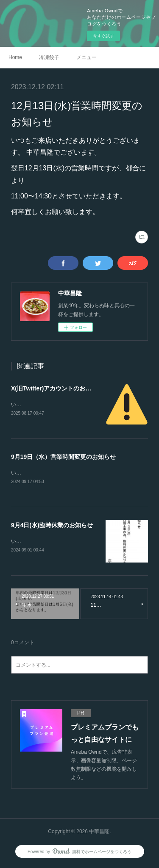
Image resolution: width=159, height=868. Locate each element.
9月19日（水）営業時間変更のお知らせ (63, 457)
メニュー (86, 57)
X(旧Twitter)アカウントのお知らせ (57, 388)
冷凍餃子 (49, 57)
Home (15, 57)
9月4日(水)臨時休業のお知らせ (52, 526)
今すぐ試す (103, 36)
